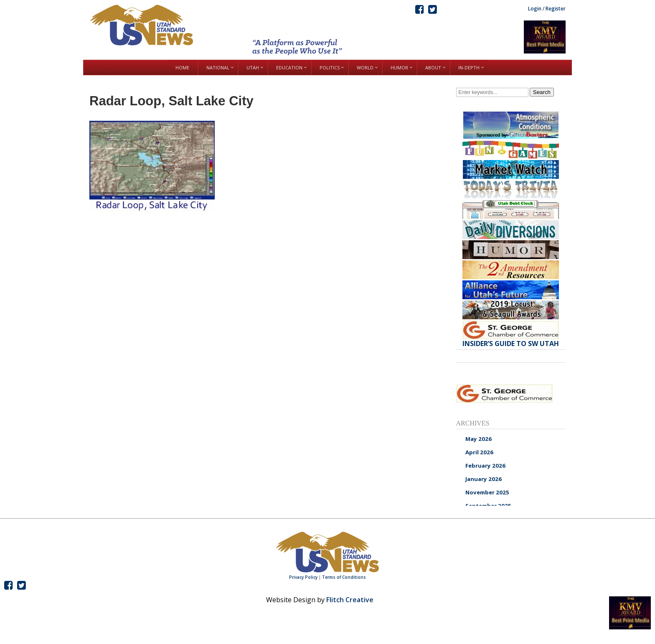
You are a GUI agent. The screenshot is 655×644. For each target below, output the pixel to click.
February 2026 (485, 466)
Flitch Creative (350, 600)
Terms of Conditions (344, 577)
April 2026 (479, 452)
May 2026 (479, 439)
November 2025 (487, 492)
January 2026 (484, 479)
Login (535, 9)
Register (556, 9)
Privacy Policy (303, 577)
